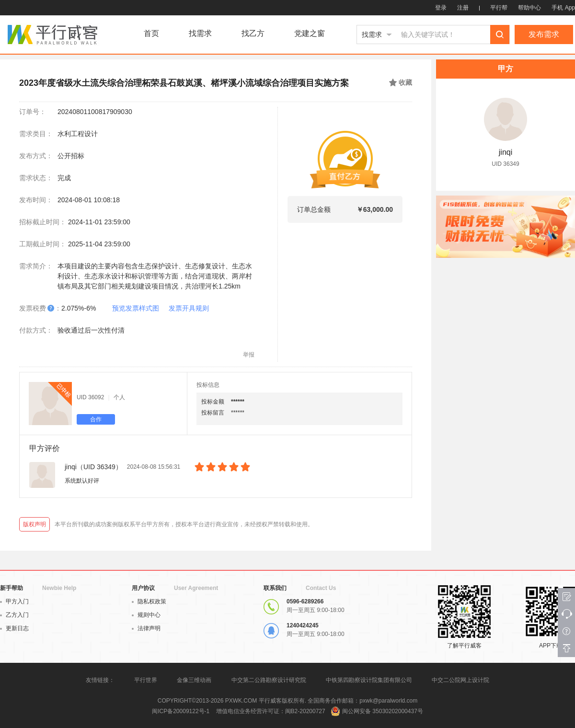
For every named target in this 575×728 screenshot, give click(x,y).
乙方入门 (14, 615)
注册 (463, 8)
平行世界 (146, 680)
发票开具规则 (189, 308)
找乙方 (253, 34)
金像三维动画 (194, 680)
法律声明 (146, 628)
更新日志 (14, 628)
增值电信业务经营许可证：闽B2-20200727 (271, 711)
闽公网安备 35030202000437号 (383, 711)
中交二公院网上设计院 (460, 680)
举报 (249, 355)
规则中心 (146, 615)
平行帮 (499, 8)
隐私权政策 (149, 601)
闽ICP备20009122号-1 (181, 711)
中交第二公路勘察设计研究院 (270, 680)
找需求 (200, 34)
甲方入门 (14, 601)
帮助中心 (529, 8)
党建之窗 (310, 34)
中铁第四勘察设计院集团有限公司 (369, 680)
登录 (441, 8)
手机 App (563, 8)
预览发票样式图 (136, 308)
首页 (151, 34)
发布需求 (544, 34)
